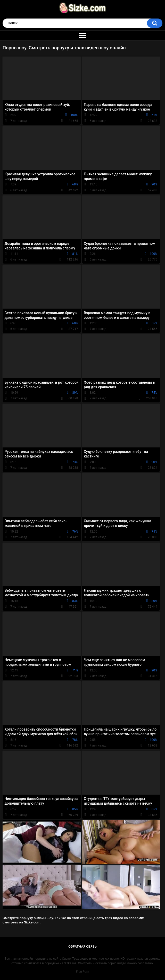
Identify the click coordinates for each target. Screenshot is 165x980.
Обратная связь (82, 946)
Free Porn (82, 972)
